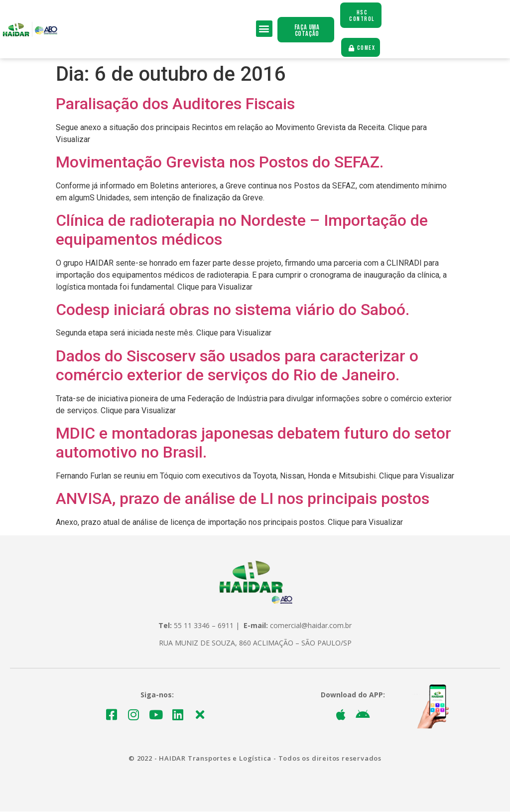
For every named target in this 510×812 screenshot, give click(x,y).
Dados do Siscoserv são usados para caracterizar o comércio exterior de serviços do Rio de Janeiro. (237, 366)
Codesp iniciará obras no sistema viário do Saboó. (233, 310)
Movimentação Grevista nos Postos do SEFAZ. (220, 162)
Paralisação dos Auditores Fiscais (175, 104)
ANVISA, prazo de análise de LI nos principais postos (243, 499)
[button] (264, 29)
